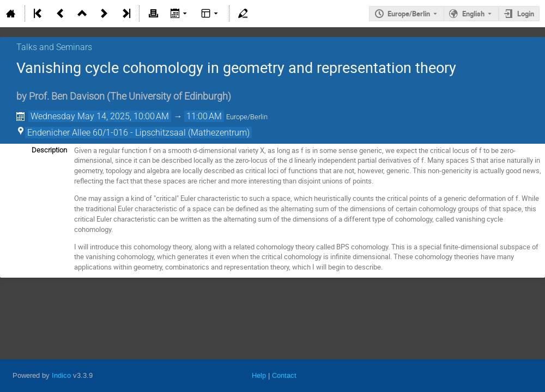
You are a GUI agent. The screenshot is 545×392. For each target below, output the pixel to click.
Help (259, 375)
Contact (284, 375)
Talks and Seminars (54, 47)
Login (526, 14)
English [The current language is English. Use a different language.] (473, 14)
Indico (61, 375)
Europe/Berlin (409, 14)
